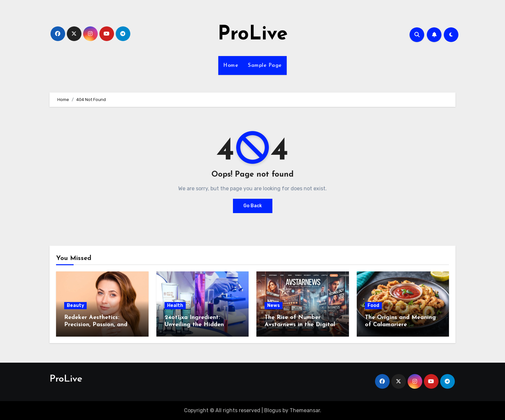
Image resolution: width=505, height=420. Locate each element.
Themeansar (305, 410)
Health (175, 305)
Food (373, 305)
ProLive (253, 35)
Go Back (253, 206)
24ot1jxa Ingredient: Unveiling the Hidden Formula (194, 325)
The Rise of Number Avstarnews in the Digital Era (300, 325)
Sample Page (265, 65)
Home (231, 65)
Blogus (273, 410)
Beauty (75, 305)
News (274, 305)
